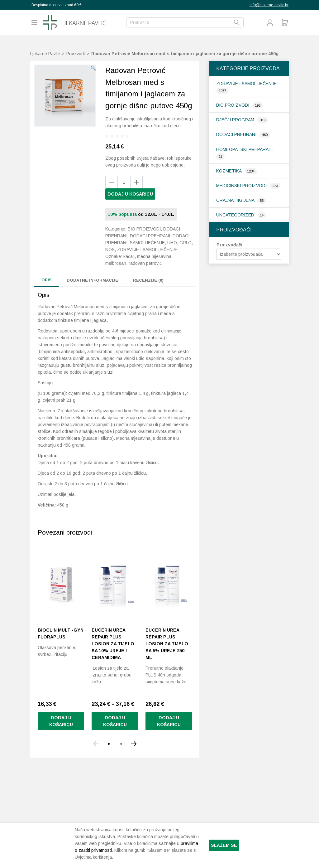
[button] (93, 68)
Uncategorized (236, 215)
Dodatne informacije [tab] (92, 280)
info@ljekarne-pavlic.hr (269, 5)
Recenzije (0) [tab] (148, 280)
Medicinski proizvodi (242, 186)
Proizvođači (229, 245)
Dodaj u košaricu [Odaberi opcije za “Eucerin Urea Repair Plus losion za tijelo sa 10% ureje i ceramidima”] (115, 721)
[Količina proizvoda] (124, 182)
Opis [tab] (47, 280)
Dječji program (236, 120)
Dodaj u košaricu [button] (61, 721)
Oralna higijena (236, 200)
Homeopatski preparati (244, 149)
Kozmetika (229, 171)
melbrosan (116, 263)
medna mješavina (154, 256)
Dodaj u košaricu (130, 194)
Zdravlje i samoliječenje (246, 84)
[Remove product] (136, 182)
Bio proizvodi (233, 105)
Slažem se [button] (224, 845)
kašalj (129, 256)
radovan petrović (145, 263)
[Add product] (112, 182)
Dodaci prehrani (237, 134)
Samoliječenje (147, 243)
